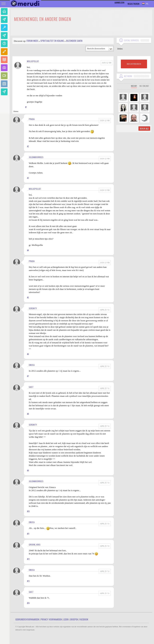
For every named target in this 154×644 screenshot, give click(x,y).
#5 (28, 298)
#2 (28, 146)
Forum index (32, 41)
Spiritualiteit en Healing (52, 41)
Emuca (32, 365)
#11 (28, 534)
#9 (28, 471)
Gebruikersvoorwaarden (27, 619)
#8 (28, 414)
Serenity (33, 308)
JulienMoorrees (36, 157)
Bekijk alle (144, 129)
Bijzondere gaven (74, 41)
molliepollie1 (33, 61)
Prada (32, 119)
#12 (28, 559)
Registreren (133, 4)
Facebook (84, 619)
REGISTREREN (134, 64)
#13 (28, 581)
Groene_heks (35, 544)
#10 (28, 511)
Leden (66, 619)
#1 (26, 107)
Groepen (74, 619)
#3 (28, 178)
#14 (28, 603)
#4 (28, 250)
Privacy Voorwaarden (51, 619)
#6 (28, 354)
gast (31, 387)
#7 (28, 376)
